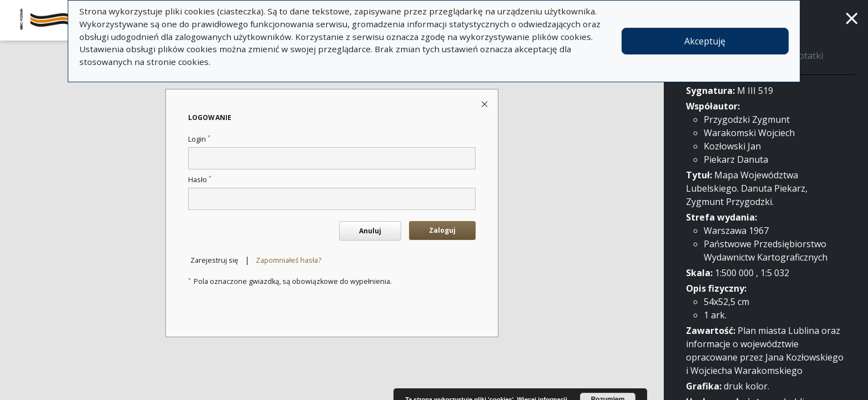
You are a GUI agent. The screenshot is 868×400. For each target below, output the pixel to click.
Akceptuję (705, 41)
